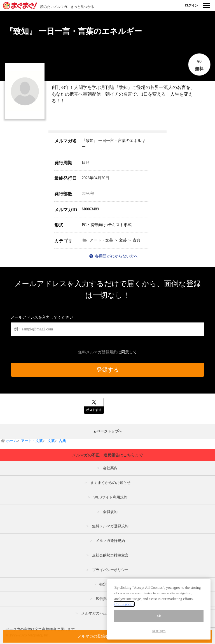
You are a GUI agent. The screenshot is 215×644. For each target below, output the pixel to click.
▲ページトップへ (107, 431)
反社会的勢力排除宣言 (110, 555)
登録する (107, 370)
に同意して (107, 352)
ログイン (191, 5)
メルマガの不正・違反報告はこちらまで (107, 455)
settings (159, 631)
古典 (62, 441)
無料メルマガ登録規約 (98, 352)
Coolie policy (124, 604)
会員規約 (110, 512)
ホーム (12, 441)
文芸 (51, 441)
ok (159, 616)
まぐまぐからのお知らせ (110, 483)
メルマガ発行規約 (110, 541)
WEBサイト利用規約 (110, 497)
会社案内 (110, 468)
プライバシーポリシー (110, 570)
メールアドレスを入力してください (42, 317)
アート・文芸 (32, 441)
